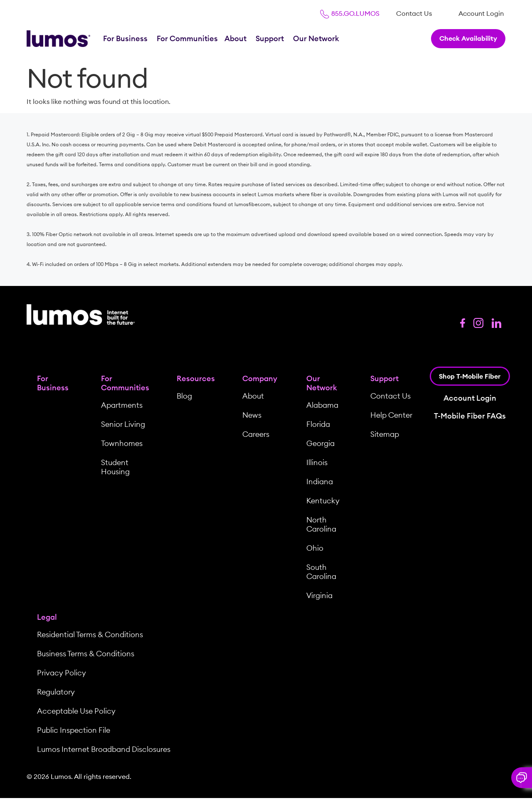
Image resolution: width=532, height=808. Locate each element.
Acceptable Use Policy (76, 711)
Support (271, 38)
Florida (318, 424)
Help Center (391, 415)
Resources (196, 378)
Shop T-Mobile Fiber (470, 376)
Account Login (481, 13)
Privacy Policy (62, 673)
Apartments (122, 405)
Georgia (320, 443)
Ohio (315, 548)
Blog (184, 396)
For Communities (187, 38)
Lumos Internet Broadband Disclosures (104, 749)
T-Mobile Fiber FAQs (470, 416)
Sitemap (385, 434)
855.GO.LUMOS (350, 13)
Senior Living (123, 424)
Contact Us (414, 13)
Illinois (317, 462)
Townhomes (122, 443)
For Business (126, 38)
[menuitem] (414, 13)
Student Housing (115, 467)
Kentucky (323, 501)
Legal (47, 617)
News (252, 415)
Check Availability (468, 38)
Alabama (322, 405)
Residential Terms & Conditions (90, 634)
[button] (522, 778)
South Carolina (321, 572)
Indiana (320, 482)
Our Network (317, 38)
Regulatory (56, 692)
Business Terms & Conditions (86, 654)
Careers (256, 434)
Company (260, 378)
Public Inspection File (74, 730)
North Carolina (321, 524)
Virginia (319, 595)
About (236, 38)
